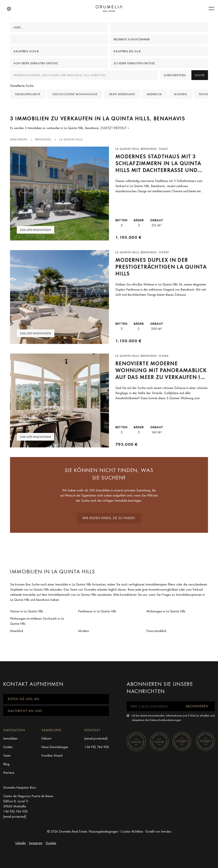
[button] (9, 9)
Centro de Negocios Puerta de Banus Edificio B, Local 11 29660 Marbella (28, 801)
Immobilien (19, 139)
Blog (6, 764)
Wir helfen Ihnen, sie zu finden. (109, 518)
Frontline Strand (52, 755)
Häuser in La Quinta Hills (27, 611)
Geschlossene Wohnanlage (75, 94)
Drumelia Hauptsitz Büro (20, 787)
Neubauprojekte (28, 94)
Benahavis (43, 139)
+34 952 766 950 (97, 747)
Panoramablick (156, 631)
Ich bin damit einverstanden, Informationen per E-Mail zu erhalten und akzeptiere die (173, 718)
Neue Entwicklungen (55, 747)
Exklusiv (46, 738)
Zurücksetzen (175, 75)
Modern (180, 94)
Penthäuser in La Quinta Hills (97, 611)
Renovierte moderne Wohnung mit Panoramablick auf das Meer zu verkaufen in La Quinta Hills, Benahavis (161, 370)
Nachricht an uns (25, 711)
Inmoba (166, 831)
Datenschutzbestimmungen (165, 720)
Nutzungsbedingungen (103, 831)
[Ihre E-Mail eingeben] (153, 706)
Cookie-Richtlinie (132, 831)
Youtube (51, 843)
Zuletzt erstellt (114, 128)
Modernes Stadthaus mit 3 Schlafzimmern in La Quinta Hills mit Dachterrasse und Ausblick (158, 163)
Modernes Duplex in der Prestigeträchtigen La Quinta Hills (161, 267)
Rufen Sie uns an (23, 699)
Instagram (36, 843)
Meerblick (154, 94)
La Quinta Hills (71, 139)
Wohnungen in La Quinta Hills (166, 611)
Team (7, 755)
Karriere (9, 773)
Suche (200, 75)
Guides (8, 747)
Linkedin (21, 843)
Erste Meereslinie (122, 94)
